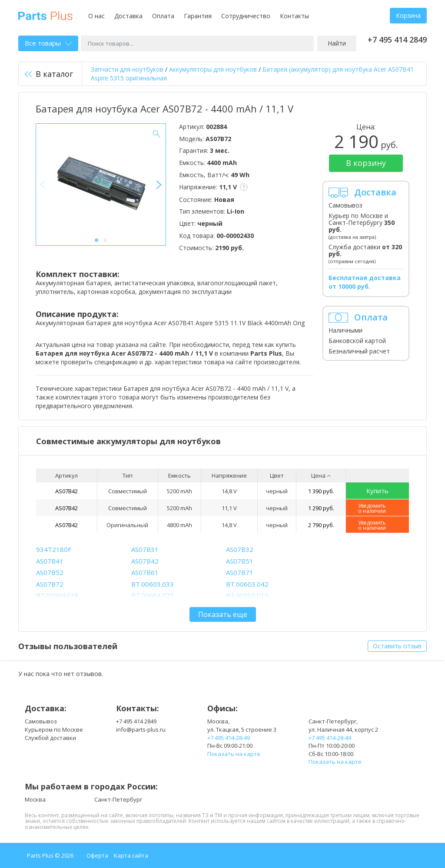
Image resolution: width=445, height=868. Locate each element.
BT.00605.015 (247, 595)
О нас (96, 16)
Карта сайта (131, 855)
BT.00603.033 (153, 584)
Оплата (163, 16)
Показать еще (223, 614)
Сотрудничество (246, 16)
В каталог (49, 74)
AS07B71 (240, 572)
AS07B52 (50, 572)
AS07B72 (50, 584)
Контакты (294, 16)
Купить (377, 491)
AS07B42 (66, 491)
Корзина (408, 15)
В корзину (366, 163)
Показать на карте (234, 754)
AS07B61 (145, 572)
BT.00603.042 (247, 584)
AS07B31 (145, 549)
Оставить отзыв (397, 646)
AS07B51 (240, 561)
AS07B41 (50, 561)
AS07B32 (240, 549)
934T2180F (54, 549)
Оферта (97, 855)
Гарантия (198, 16)
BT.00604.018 (57, 595)
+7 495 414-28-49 (229, 738)
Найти (337, 43)
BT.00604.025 (153, 595)
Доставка (128, 16)
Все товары (48, 43)
